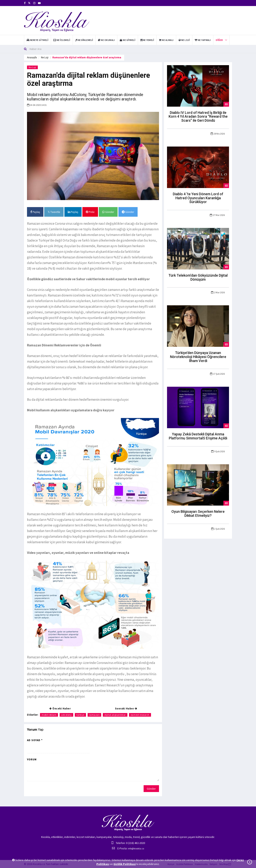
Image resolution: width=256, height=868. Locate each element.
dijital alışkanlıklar (115, 715)
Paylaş (35, 212)
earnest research (140, 715)
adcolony (66, 715)
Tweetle (54, 212)
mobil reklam (49, 715)
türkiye (80, 715)
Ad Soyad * (35, 740)
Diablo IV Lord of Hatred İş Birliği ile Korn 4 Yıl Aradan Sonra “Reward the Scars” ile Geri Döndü (198, 117)
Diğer (219, 40)
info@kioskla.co (136, 848)
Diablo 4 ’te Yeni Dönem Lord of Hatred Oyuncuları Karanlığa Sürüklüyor (198, 198)
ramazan (94, 715)
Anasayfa (32, 57)
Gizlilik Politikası (125, 864)
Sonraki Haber (126, 709)
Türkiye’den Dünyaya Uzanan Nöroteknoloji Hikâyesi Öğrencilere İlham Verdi (198, 357)
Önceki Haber (60, 709)
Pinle (90, 212)
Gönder (108, 212)
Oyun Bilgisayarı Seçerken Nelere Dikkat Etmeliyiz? (198, 513)
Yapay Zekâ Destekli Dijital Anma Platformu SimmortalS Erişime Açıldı (198, 436)
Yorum (32, 759)
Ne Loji (45, 57)
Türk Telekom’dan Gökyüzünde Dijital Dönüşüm (198, 277)
